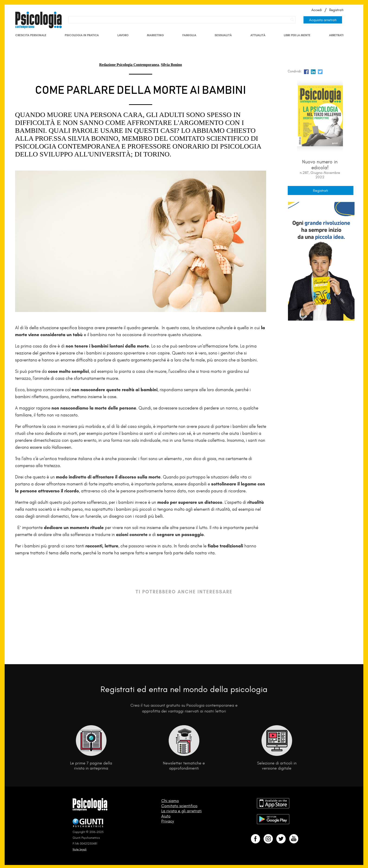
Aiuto (166, 816)
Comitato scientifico (179, 806)
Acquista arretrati (323, 20)
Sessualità (223, 35)
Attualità (258, 35)
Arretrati (336, 35)
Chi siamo (170, 801)
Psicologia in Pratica (82, 35)
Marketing (155, 35)
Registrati (336, 10)
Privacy (168, 821)
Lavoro (123, 35)
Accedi (317, 10)
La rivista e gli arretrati (181, 811)
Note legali (80, 849)
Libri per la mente (297, 35)
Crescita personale (31, 35)
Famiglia (189, 35)
